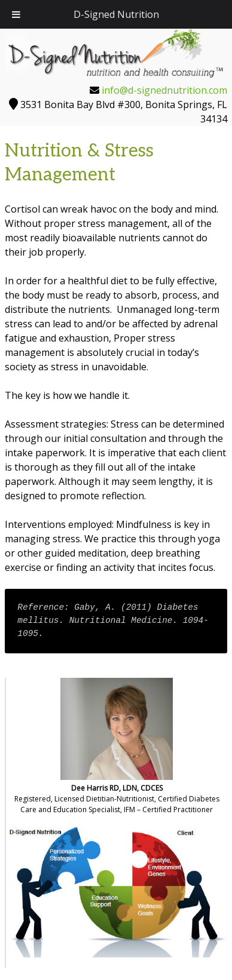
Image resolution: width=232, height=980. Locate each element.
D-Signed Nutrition (116, 14)
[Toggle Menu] (16, 14)
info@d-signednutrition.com (164, 90)
